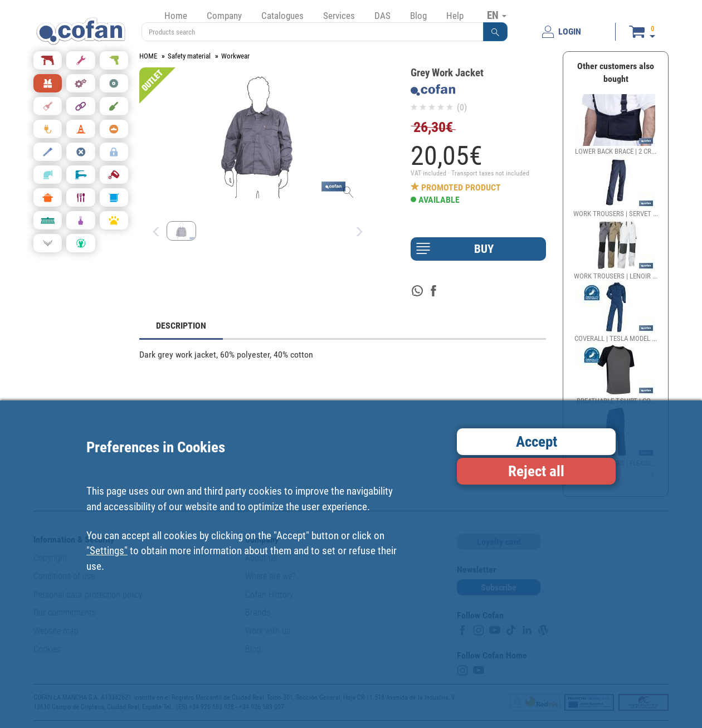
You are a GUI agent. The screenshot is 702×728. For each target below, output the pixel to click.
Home (176, 16)
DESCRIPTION (181, 326)
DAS (382, 16)
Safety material (189, 56)
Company (224, 16)
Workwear (235, 56)
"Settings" (107, 551)
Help (455, 16)
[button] (495, 32)
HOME (148, 56)
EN (497, 15)
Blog (418, 16)
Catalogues (282, 16)
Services (339, 16)
